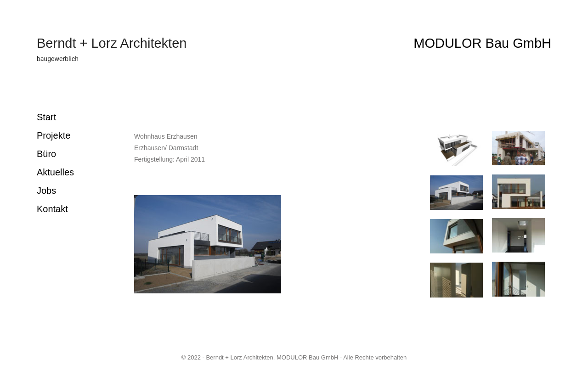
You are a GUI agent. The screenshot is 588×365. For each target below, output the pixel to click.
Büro (46, 154)
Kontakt (52, 209)
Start (46, 117)
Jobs (46, 191)
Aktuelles (55, 172)
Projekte (54, 135)
